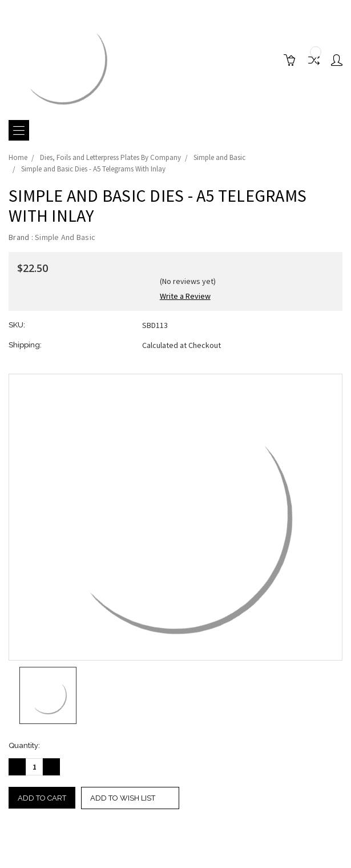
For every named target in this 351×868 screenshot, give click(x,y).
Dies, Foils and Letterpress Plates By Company (110, 157)
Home (18, 157)
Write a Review (185, 296)
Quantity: (24, 745)
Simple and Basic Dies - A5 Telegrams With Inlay (93, 169)
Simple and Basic (219, 157)
